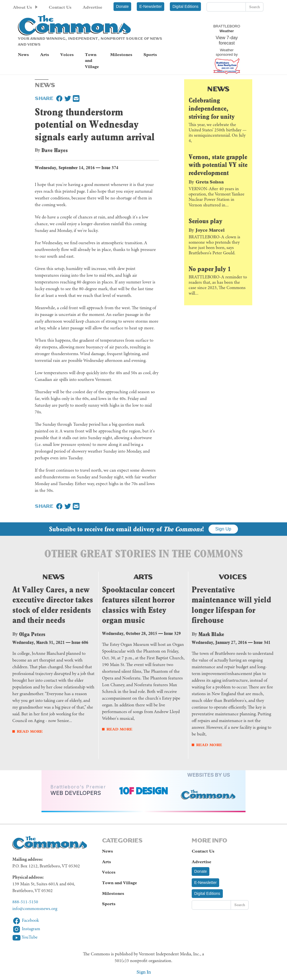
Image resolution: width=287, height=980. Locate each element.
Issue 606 (80, 642)
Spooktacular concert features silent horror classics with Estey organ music (138, 605)
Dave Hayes (55, 150)
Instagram (26, 929)
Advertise (92, 7)
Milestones (121, 55)
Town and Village (92, 61)
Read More (30, 731)
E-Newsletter (151, 6)
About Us (22, 7)
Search (254, 7)
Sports (150, 55)
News (23, 55)
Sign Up (223, 529)
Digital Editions (185, 6)
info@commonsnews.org (35, 909)
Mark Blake (211, 634)
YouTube (25, 937)
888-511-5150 (25, 902)
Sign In (144, 972)
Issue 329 (172, 633)
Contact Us (60, 7)
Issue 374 (110, 168)
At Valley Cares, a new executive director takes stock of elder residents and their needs (53, 605)
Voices (67, 55)
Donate (122, 6)
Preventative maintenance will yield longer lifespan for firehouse (231, 605)
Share (44, 98)
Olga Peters (32, 634)
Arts (45, 55)
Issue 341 (262, 642)
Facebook (26, 921)
